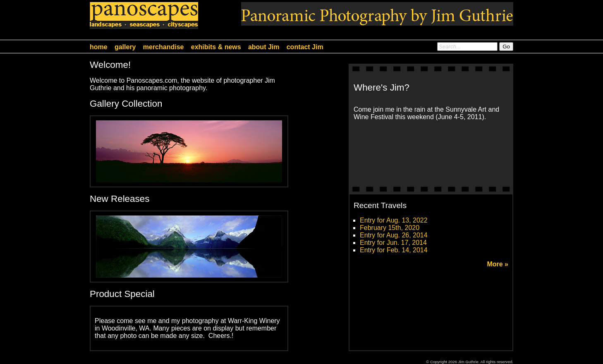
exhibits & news (216, 47)
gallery (125, 47)
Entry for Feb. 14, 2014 (394, 250)
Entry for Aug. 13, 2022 (394, 220)
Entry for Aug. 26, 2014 (394, 235)
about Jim (264, 47)
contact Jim (305, 47)
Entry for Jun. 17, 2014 (393, 243)
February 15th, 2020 (390, 228)
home (99, 47)
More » (498, 264)
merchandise (164, 47)
